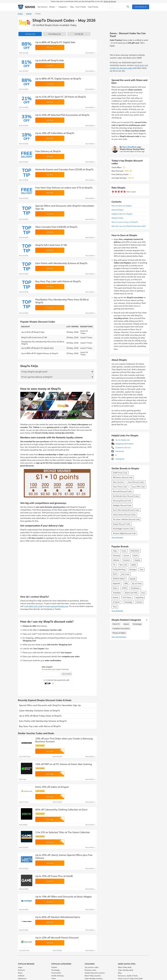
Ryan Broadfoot (129, 147)
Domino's (127, 560)
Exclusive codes (90, 970)
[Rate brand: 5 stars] (125, 192)
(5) (79, 34)
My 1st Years (137, 583)
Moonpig (132, 569)
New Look (123, 565)
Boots (136, 555)
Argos (115, 551)
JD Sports (116, 602)
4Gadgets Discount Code (122, 505)
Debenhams (135, 551)
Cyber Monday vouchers (94, 978)
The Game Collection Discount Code (126, 519)
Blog (120, 973)
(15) (30, 34)
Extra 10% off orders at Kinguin (52, 787)
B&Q (126, 583)
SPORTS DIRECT (119, 579)
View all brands (117, 537)
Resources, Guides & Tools (128, 976)
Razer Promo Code (120, 487)
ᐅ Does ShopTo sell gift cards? (34, 372)
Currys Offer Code (138, 487)
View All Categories (119, 637)
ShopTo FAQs (117, 218)
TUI (114, 565)
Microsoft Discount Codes (122, 491)
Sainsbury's (22, 978)
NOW (115, 574)
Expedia (133, 579)
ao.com (127, 555)
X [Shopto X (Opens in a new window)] (114, 455)
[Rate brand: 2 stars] (116, 192)
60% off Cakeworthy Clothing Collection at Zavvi (61, 810)
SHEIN (124, 588)
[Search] (119, 7)
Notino (115, 588)
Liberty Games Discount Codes (124, 515)
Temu (115, 607)
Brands (29, 14)
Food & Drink (56, 973)
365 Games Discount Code (123, 477)
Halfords (116, 560)
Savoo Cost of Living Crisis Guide (130, 978)
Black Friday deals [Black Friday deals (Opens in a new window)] (125, 967)
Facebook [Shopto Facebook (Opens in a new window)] (118, 451)
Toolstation (117, 593)
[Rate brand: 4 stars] (122, 192)
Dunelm (139, 602)
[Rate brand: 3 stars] (119, 192)
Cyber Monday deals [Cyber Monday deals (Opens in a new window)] (126, 970)
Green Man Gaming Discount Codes (126, 510)
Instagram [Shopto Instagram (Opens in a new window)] (118, 459)
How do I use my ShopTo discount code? (129, 226)
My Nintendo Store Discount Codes (126, 496)
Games (126, 624)
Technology (137, 624)
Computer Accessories (121, 628)
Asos (143, 593)
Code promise (40, 746)
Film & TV (116, 624)
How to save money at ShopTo (125, 222)
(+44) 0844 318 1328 (33, 606)
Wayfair (137, 560)
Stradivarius (135, 588)
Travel (54, 978)
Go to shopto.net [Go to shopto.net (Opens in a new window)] (121, 440)
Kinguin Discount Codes (122, 524)
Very (142, 569)
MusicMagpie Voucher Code (123, 529)
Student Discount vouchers (95, 973)
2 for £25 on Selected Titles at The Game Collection (63, 832)
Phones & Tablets (119, 633)
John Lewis (125, 574)
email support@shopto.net (57, 606)
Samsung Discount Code (122, 501)
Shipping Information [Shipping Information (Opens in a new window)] (122, 444)
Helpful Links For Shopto (122, 214)
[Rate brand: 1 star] (113, 192)
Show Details (90, 53)
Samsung (116, 555)
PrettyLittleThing (119, 569)
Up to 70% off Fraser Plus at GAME (54, 876)
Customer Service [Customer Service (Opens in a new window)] (121, 447)
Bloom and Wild (131, 593)
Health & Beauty (57, 976)
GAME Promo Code (120, 473)
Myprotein (116, 583)
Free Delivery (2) (54, 34)
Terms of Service (110, 1)
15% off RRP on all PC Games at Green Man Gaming (64, 764)
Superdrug (139, 597)
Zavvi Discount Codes (136, 482)
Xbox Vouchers (118, 482)
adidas (134, 565)
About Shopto (117, 210)
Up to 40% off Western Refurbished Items (58, 917)
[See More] (146, 620)
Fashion (54, 967)
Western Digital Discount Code (124, 533)
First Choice (127, 597)
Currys (124, 551)
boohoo (116, 597)
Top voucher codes (92, 967)
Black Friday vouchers (93, 976)
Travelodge (128, 602)
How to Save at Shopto (122, 206)
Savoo (20, 14)
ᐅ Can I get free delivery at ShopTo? (37, 377)
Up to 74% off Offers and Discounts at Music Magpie (63, 897)
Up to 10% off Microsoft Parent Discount (57, 938)
